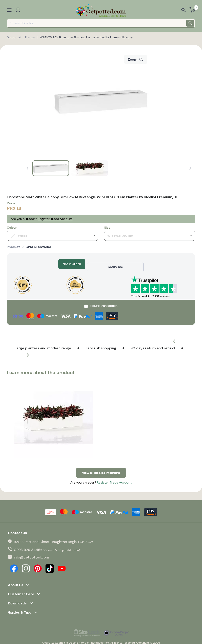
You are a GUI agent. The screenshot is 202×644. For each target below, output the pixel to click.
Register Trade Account (55, 219)
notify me (115, 264)
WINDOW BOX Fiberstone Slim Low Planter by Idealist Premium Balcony (86, 37)
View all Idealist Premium (101, 467)
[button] (177, 338)
